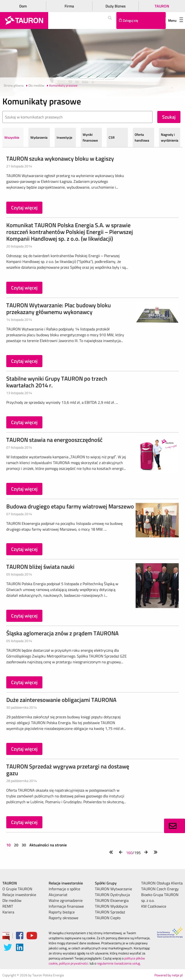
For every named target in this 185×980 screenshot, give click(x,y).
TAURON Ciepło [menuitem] (108, 918)
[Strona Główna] (24, 21)
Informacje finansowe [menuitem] (66, 906)
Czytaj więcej (24, 208)
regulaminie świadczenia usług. (119, 963)
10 (9, 845)
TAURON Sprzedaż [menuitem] (110, 912)
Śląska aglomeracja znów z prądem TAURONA (62, 633)
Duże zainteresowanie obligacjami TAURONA (61, 700)
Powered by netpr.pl (168, 975)
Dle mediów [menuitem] (12, 900)
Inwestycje (64, 137)
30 (24, 845)
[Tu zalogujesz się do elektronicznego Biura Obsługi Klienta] (141, 21)
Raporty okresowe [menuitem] (63, 918)
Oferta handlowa (142, 137)
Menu (176, 20)
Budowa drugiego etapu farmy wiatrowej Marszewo (70, 506)
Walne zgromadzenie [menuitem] (66, 900)
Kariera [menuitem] (8, 912)
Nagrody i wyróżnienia (170, 137)
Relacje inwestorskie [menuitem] (19, 895)
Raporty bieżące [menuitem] (62, 912)
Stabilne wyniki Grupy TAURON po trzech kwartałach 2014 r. (57, 382)
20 (16, 845)
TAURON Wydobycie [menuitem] (111, 906)
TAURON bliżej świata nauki (40, 567)
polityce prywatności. (74, 963)
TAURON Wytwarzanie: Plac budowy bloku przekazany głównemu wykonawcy (59, 308)
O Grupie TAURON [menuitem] (17, 889)
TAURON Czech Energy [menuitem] (160, 889)
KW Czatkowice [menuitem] (154, 906)
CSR (112, 137)
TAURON (162, 6)
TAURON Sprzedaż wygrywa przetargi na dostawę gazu (68, 770)
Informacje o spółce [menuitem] (64, 889)
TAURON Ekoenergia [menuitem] (112, 900)
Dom (23, 6)
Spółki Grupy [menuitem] (106, 883)
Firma (69, 6)
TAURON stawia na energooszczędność (54, 440)
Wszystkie (12, 137)
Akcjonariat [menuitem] (58, 895)
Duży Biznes (116, 6)
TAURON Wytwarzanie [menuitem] (113, 889)
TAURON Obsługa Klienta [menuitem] (162, 883)
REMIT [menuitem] (8, 906)
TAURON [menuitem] (10, 883)
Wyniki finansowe (90, 137)
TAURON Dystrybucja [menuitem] (112, 895)
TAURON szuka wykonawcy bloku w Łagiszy (60, 158)
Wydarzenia (39, 137)
